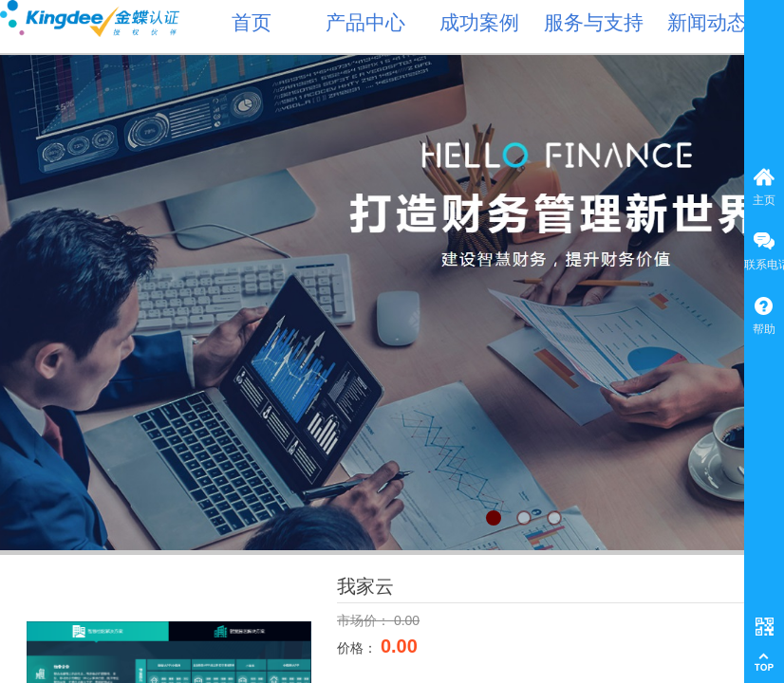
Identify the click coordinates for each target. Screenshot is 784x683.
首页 (252, 23)
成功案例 (479, 23)
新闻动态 (707, 23)
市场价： (365, 620)
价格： (359, 648)
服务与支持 (594, 23)
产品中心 (365, 23)
